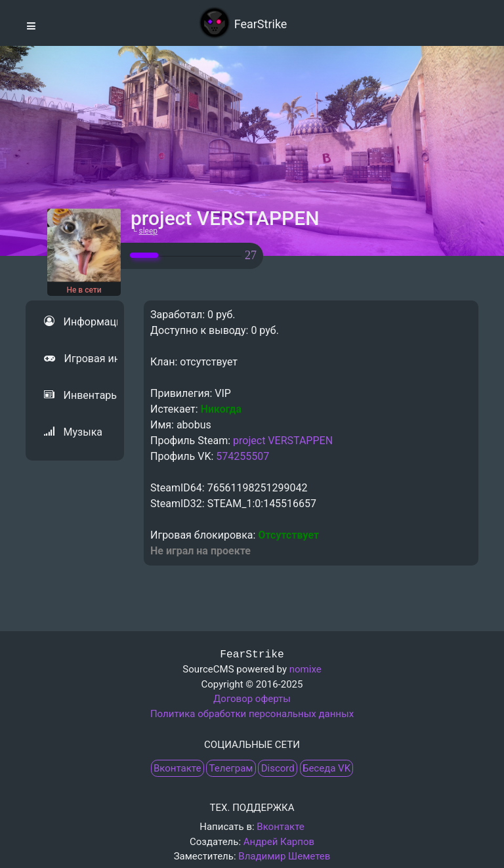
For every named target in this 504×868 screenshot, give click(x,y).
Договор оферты (252, 699)
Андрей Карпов (279, 842)
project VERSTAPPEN (283, 441)
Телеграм (231, 768)
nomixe (305, 669)
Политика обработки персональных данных (252, 714)
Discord (278, 768)
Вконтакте (177, 768)
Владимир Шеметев (284, 856)
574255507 (242, 456)
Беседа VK (326, 768)
